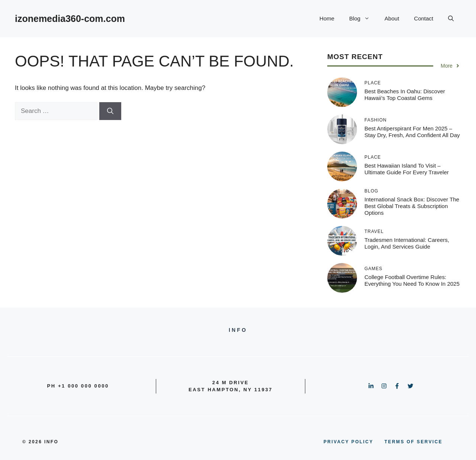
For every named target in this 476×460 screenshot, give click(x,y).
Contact (424, 18)
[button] (451, 19)
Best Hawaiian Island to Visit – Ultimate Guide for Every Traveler (407, 169)
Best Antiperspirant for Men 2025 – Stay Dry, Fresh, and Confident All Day (412, 132)
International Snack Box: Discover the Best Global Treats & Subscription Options (412, 206)
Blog (363, 19)
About (392, 18)
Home (327, 18)
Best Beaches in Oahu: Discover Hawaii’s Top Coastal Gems (405, 95)
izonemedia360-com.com (70, 19)
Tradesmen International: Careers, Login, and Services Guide (407, 243)
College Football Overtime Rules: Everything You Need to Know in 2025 (412, 280)
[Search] (110, 111)
